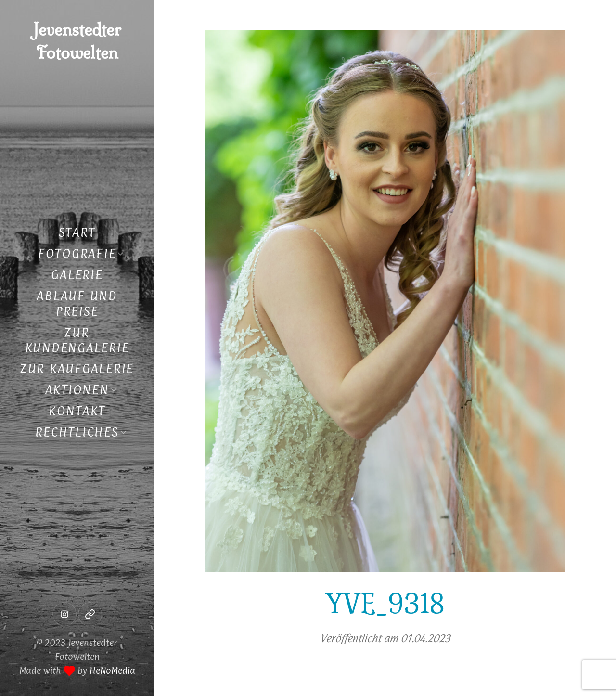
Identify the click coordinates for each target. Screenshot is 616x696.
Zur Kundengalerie (77, 340)
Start (77, 232)
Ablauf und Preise (77, 303)
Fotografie (77, 253)
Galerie (77, 275)
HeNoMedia (112, 670)
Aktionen (77, 390)
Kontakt (77, 411)
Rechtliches (77, 432)
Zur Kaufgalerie (77, 368)
